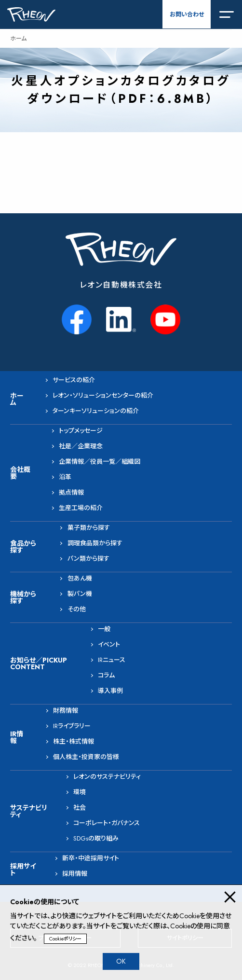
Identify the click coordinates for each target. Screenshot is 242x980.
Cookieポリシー (65, 939)
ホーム (18, 39)
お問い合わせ (187, 14)
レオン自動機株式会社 (121, 285)
